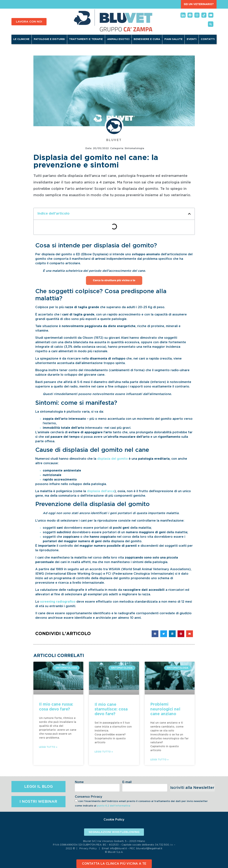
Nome (79, 782)
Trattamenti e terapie (86, 39)
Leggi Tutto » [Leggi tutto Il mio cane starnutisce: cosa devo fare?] (104, 752)
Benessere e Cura (147, 39)
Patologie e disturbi (49, 39)
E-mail (127, 782)
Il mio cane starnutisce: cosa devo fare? (111, 709)
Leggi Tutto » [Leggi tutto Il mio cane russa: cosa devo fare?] (48, 747)
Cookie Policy (114, 820)
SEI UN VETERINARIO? (199, 4)
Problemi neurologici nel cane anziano (165, 709)
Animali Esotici (118, 39)
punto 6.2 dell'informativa (114, 806)
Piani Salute (173, 39)
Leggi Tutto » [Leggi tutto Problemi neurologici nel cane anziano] (159, 760)
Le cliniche (21, 39)
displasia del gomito (112, 459)
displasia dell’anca (101, 491)
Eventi (192, 39)
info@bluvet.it (118, 849)
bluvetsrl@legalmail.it (149, 849)
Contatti (208, 39)
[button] (211, 24)
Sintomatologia (134, 148)
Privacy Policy (88, 849)
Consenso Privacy (89, 797)
